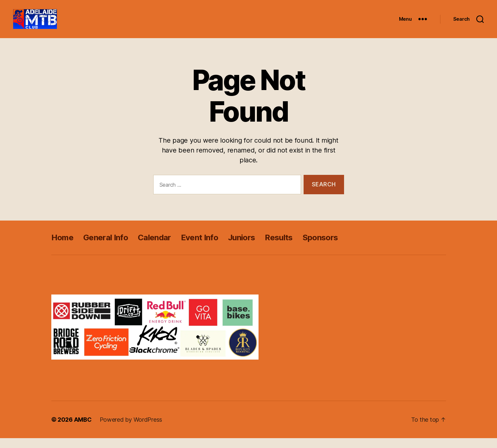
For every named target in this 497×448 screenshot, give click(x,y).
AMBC (83, 429)
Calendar (154, 247)
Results (279, 247)
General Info (106, 247)
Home (62, 247)
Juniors (241, 247)
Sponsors (320, 247)
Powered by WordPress (131, 429)
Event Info (199, 247)
